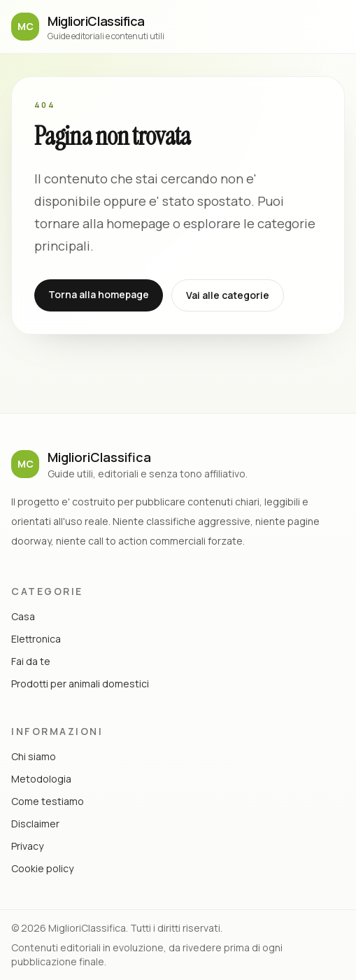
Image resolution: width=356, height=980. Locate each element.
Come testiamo (48, 801)
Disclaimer (35, 824)
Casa (23, 616)
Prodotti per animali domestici (80, 684)
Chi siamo (34, 756)
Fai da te (31, 661)
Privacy (27, 846)
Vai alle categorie (228, 295)
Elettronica (36, 639)
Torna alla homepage (99, 294)
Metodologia (41, 779)
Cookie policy (42, 868)
